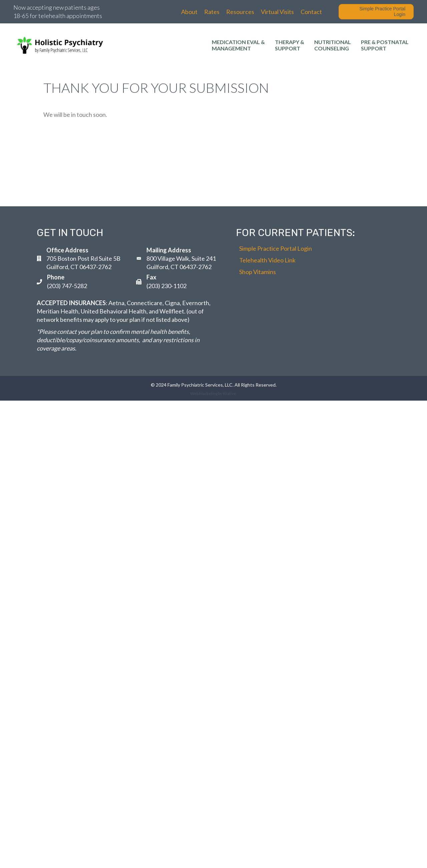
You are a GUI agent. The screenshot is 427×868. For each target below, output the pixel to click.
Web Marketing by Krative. (213, 393)
